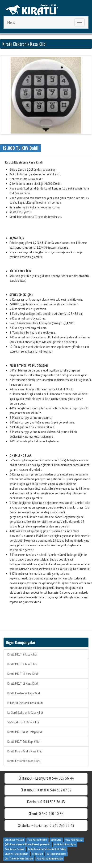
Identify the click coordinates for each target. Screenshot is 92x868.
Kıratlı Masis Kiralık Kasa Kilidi (25, 751)
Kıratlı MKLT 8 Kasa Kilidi (22, 664)
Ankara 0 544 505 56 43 (46, 802)
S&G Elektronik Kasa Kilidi (23, 722)
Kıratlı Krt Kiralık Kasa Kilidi (24, 761)
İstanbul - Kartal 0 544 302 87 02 (46, 790)
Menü (11, 22)
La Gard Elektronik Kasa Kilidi (25, 713)
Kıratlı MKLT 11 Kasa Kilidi (23, 674)
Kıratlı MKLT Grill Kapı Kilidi (24, 742)
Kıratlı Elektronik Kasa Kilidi (24, 693)
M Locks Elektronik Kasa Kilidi (25, 703)
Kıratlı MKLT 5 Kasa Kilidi (22, 654)
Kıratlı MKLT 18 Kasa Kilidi (23, 683)
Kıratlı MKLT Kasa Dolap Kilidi (25, 732)
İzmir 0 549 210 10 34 (46, 814)
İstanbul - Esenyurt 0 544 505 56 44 (46, 778)
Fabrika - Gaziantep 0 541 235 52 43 (46, 825)
